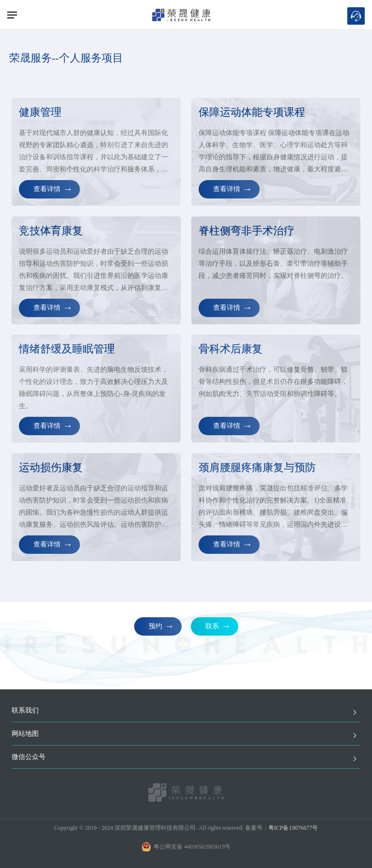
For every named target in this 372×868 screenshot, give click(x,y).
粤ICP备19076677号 (293, 828)
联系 (212, 626)
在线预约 (356, 16)
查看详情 (47, 189)
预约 (155, 626)
